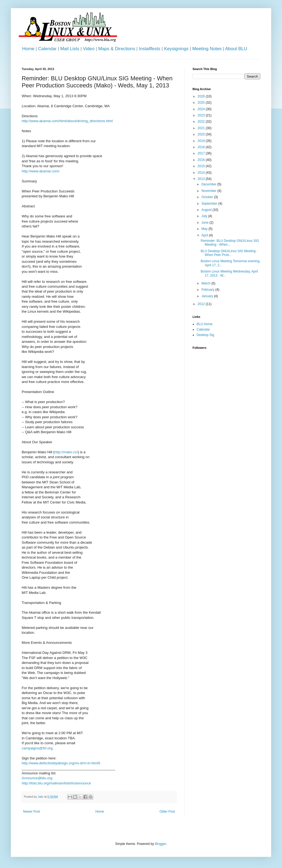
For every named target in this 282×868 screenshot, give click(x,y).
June (205, 223)
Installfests (150, 49)
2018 (202, 147)
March (206, 283)
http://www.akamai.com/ (41, 171)
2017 (202, 153)
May (205, 229)
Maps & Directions (117, 49)
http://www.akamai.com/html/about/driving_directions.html (67, 121)
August (207, 210)
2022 (202, 122)
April (205, 235)
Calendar (47, 49)
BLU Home (205, 324)
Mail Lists (70, 49)
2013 (202, 179)
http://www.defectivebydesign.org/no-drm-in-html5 (61, 763)
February (208, 290)
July (205, 216)
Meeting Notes (207, 49)
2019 (202, 141)
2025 (202, 103)
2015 (202, 166)
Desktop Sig (205, 335)
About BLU (236, 49)
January (208, 296)
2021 (202, 128)
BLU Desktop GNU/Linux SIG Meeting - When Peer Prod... (229, 253)
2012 (202, 304)
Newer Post (31, 812)
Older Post (167, 812)
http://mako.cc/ (66, 452)
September (210, 204)
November (209, 191)
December (209, 184)
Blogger (160, 844)
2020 (202, 134)
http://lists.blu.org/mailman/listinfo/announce (56, 783)
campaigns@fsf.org (37, 748)
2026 (202, 96)
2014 (202, 173)
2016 (202, 160)
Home (28, 49)
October (208, 197)
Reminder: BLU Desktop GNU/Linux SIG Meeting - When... (230, 243)
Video (89, 49)
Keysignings (176, 49)
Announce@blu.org (37, 778)
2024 (202, 109)
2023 (202, 115)
